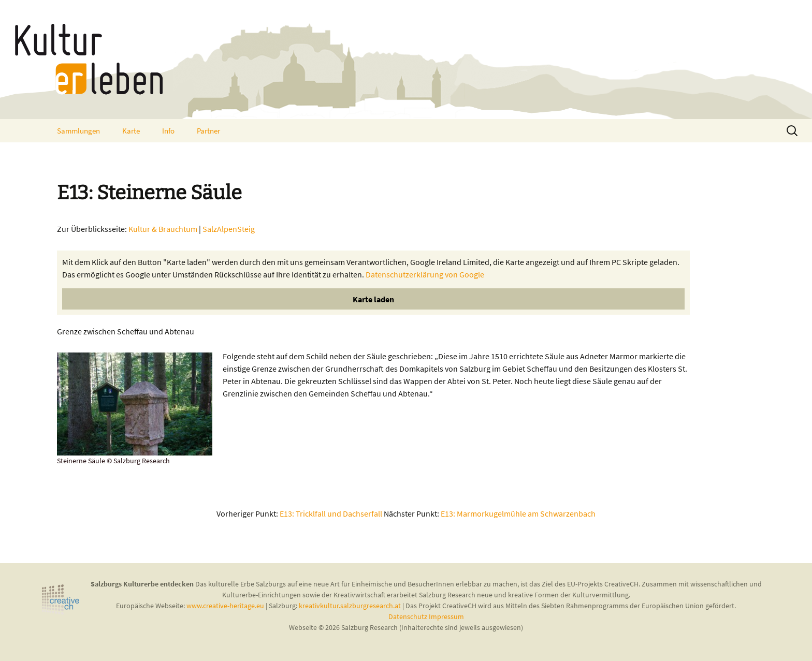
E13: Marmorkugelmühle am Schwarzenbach (518, 513)
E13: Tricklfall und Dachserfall (331, 513)
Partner (208, 131)
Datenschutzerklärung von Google (425, 274)
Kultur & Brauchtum (163, 229)
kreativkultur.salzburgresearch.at (350, 606)
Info (168, 131)
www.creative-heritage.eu (225, 606)
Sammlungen (78, 131)
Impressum (446, 616)
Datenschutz (409, 616)
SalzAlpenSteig (229, 229)
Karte (131, 131)
